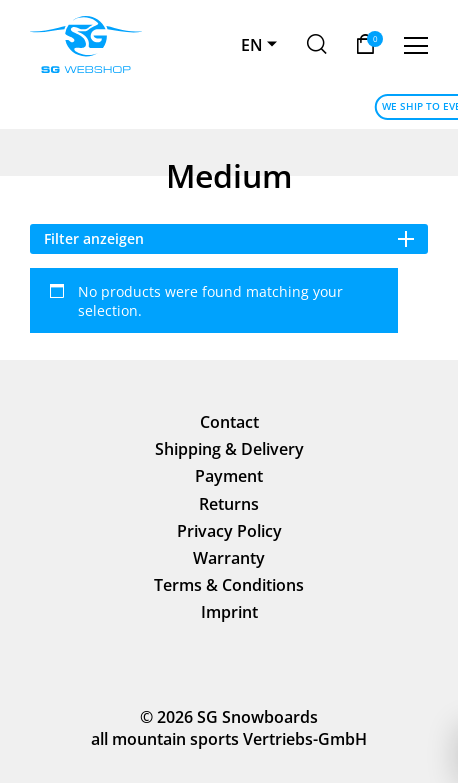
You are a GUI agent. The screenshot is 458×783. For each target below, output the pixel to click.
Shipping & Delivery (229, 449)
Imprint (229, 612)
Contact (229, 422)
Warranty (229, 558)
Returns (229, 504)
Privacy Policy (229, 531)
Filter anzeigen (229, 238)
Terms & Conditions (229, 585)
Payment (229, 476)
